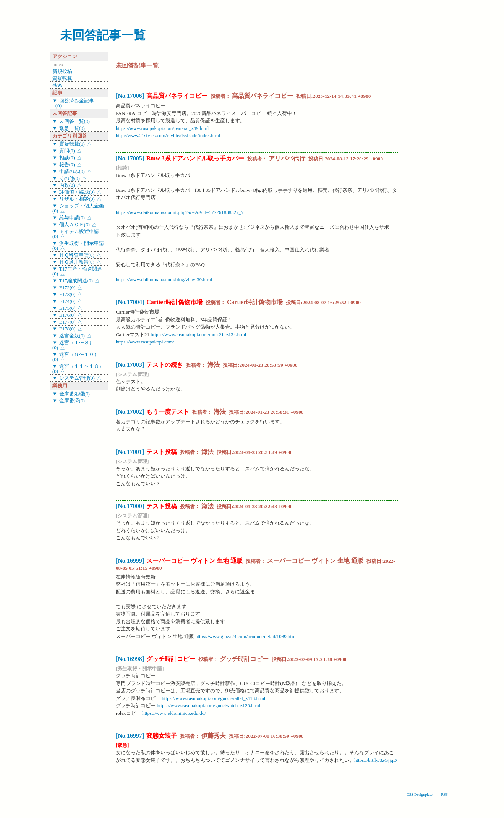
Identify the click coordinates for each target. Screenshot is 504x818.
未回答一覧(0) (75, 121)
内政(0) (67, 185)
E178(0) (67, 329)
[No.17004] (130, 302)
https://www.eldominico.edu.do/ (174, 713)
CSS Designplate (420, 795)
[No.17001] (130, 452)
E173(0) (67, 294)
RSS (444, 795)
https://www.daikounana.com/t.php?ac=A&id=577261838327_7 (180, 212)
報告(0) (67, 164)
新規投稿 (62, 71)
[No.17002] (130, 412)
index (58, 64)
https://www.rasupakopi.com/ (145, 342)
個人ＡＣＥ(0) (75, 224)
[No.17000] (130, 506)
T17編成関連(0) (76, 281)
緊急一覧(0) (72, 128)
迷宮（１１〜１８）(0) (78, 369)
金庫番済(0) (72, 401)
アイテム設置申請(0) (76, 234)
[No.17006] (130, 96)
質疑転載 (62, 78)
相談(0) (67, 158)
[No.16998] (130, 659)
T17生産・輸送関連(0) (77, 271)
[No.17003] (130, 365)
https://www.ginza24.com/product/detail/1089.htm (245, 636)
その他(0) (70, 178)
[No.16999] (130, 561)
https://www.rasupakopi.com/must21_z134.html (198, 334)
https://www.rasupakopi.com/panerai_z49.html (162, 128)
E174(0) (67, 301)
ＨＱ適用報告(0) (77, 262)
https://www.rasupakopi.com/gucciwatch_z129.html (208, 705)
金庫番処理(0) (75, 394)
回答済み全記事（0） (73, 103)
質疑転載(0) (72, 144)
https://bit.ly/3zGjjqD (376, 760)
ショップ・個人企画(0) (78, 208)
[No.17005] (130, 158)
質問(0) (67, 151)
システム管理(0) (77, 378)
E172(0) (67, 288)
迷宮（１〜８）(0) (73, 345)
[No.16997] (130, 736)
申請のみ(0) (72, 171)
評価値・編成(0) (77, 192)
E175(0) (67, 308)
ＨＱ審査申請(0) (77, 255)
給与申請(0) (72, 218)
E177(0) (67, 322)
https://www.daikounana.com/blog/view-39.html (164, 279)
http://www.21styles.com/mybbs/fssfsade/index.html (168, 135)
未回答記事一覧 (103, 35)
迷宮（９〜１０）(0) (76, 357)
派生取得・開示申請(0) (78, 246)
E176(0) (67, 315)
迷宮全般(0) (72, 336)
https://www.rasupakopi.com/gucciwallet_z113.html (213, 698)
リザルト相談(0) (77, 199)
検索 (57, 85)
